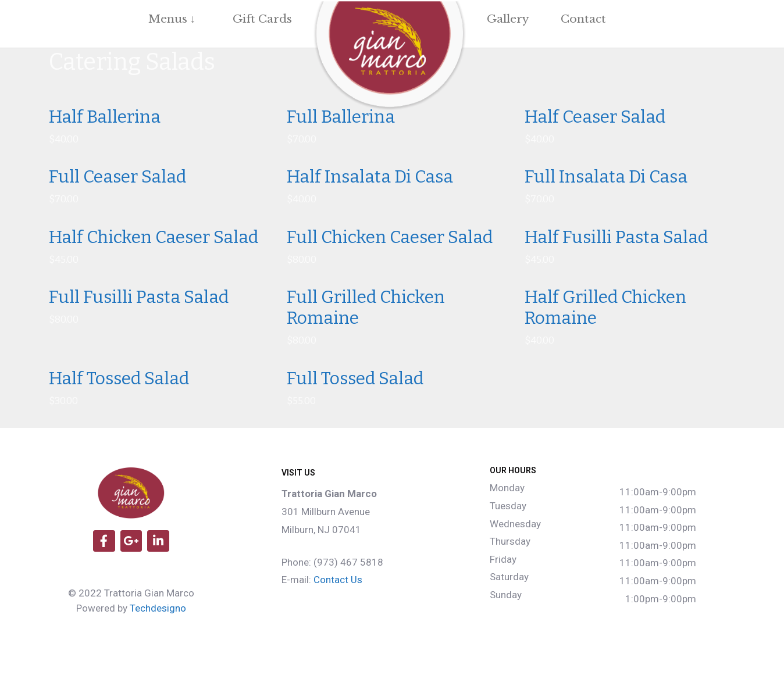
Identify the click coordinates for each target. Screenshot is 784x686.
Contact (583, 19)
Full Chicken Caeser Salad (390, 237)
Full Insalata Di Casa (606, 177)
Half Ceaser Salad (595, 117)
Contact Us (338, 580)
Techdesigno (158, 608)
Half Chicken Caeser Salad (154, 237)
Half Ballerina (105, 117)
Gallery (508, 19)
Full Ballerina (341, 117)
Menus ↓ (175, 19)
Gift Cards (262, 19)
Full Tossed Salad (355, 378)
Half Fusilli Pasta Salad (616, 237)
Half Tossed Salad (119, 378)
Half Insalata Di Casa (370, 177)
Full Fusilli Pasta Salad (139, 297)
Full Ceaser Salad (117, 177)
